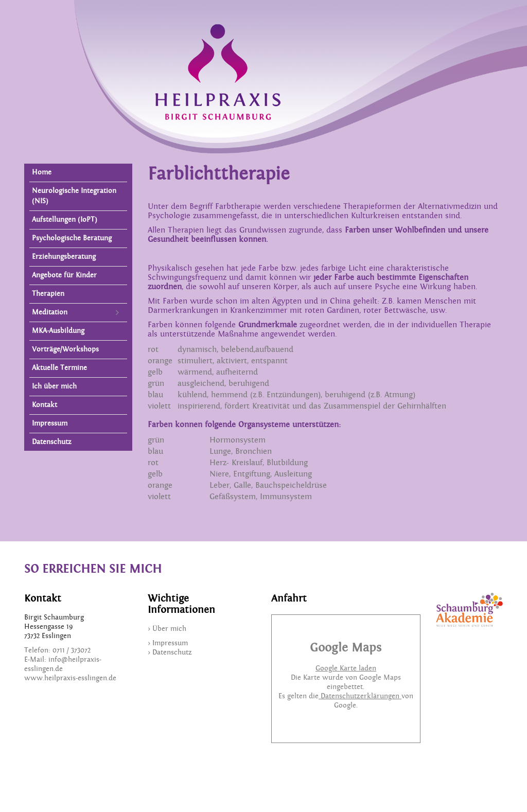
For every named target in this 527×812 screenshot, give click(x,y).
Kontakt (45, 405)
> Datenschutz (170, 652)
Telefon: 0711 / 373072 (57, 650)
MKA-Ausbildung (58, 331)
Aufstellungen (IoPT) (65, 220)
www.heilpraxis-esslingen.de (70, 678)
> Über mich (167, 629)
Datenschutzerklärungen (360, 696)
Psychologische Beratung (72, 238)
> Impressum (168, 643)
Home (42, 172)
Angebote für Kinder (64, 275)
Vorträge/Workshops (65, 349)
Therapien (48, 294)
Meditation (50, 312)
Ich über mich (54, 386)
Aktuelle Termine (59, 368)
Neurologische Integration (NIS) (74, 196)
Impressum (50, 423)
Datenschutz (52, 442)
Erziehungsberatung (64, 257)
